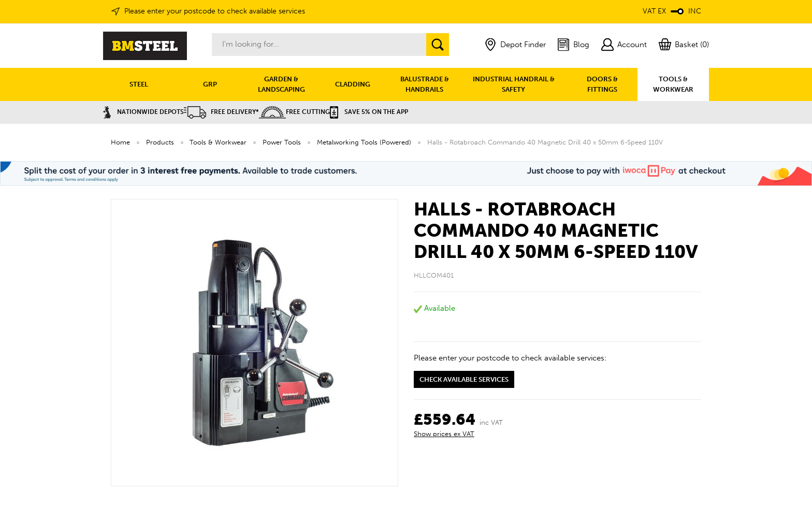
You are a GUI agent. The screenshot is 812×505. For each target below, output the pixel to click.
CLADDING (353, 84)
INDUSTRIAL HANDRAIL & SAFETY (514, 84)
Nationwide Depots (143, 112)
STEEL (139, 84)
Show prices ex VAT (444, 434)
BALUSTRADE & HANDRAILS (425, 84)
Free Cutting (294, 112)
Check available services (464, 379)
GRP (210, 84)
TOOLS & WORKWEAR (673, 84)
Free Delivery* (221, 112)
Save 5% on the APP (369, 112)
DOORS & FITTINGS (602, 84)
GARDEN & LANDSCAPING (281, 84)
